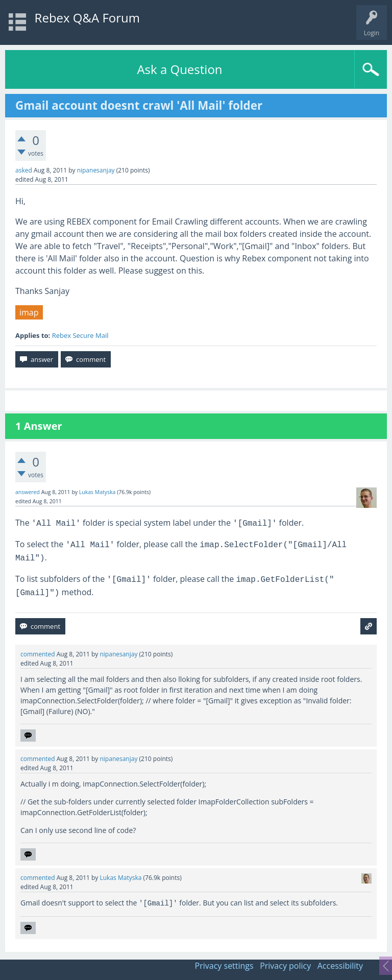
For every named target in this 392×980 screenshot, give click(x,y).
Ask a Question (179, 69)
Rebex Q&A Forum (87, 18)
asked (24, 170)
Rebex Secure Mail (80, 335)
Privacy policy (285, 966)
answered (28, 492)
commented (38, 654)
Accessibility (340, 966)
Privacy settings (224, 966)
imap (29, 312)
